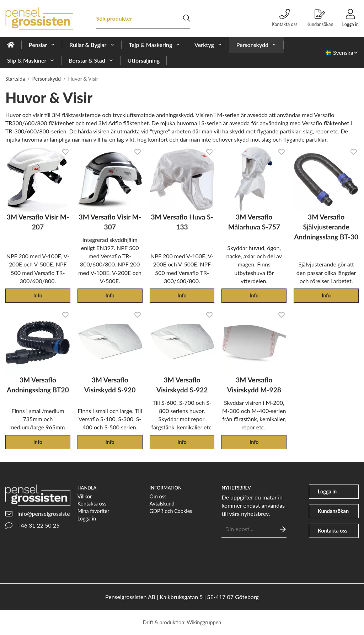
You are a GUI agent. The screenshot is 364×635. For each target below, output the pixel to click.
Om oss (158, 496)
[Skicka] (283, 529)
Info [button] (38, 295)
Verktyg (208, 45)
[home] (11, 45)
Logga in (87, 518)
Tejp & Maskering (154, 45)
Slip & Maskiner (31, 60)
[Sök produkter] (140, 18)
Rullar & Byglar (92, 45)
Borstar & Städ (91, 60)
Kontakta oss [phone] (284, 18)
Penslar (42, 45)
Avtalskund (162, 504)
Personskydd (256, 45)
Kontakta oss (92, 504)
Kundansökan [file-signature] (320, 18)
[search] (187, 18)
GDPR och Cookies (171, 511)
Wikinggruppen (204, 622)
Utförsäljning (144, 60)
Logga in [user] (350, 18)
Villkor (85, 496)
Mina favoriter (93, 511)
